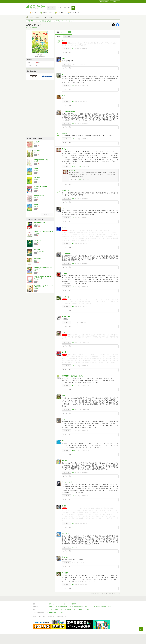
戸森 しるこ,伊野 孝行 (39, 251)
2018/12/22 (86, 386)
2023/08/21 (85, 102)
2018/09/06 (85, 431)
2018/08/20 (86, 451)
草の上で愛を (37, 178)
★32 (73, 547)
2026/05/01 (85, 48)
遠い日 (64, 352)
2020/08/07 (85, 263)
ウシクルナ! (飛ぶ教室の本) (40, 187)
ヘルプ (50, 610)
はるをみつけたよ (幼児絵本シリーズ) (43, 232)
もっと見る (47, 215)
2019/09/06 (86, 342)
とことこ (65, 557)
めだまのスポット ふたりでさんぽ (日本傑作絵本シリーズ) (43, 286)
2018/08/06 (85, 472)
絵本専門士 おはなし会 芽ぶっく (74, 376)
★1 (73, 48)
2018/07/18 (86, 547)
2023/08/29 (85, 86)
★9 (73, 496)
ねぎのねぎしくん (38, 249)
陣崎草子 (36, 144)
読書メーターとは (53, 604)
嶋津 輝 (35, 260)
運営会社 (51, 607)
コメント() (78, 48)
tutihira (64, 133)
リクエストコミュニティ (84, 610)
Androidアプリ (52, 613)
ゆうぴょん (66, 228)
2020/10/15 (85, 198)
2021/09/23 (86, 166)
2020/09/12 (85, 244)
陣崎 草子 (36, 162)
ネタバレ (68, 36)
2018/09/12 (86, 409)
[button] (73, 8)
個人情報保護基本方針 (62, 607)
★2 (73, 102)
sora (64, 58)
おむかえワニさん (38, 151)
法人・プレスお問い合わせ (68, 610)
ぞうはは (65, 573)
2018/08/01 (85, 496)
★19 (73, 409)
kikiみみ (65, 461)
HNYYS (64, 273)
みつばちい (66, 149)
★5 (73, 263)
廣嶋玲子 (36, 271)
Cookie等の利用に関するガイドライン (80, 607)
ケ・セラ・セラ (67, 482)
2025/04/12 (83, 64)
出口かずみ (36, 280)
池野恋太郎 (66, 190)
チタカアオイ (66, 317)
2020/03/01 (85, 307)
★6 (73, 307)
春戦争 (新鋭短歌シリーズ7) (41, 160)
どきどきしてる (37, 241)
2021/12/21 (85, 139)
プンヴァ (65, 332)
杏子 (63, 395)
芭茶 (63, 96)
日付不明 (82, 563)
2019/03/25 (85, 366)
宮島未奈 (36, 224)
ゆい (63, 40)
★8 (73, 86)
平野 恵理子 (36, 233)
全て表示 (59, 36)
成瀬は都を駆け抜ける (39, 223)
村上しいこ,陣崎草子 (35, 17)
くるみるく (66, 297)
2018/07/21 (85, 523)
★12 (73, 386)
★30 (73, 451)
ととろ (64, 506)
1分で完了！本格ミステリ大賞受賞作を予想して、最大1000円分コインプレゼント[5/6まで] (51, 21)
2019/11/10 (83, 322)
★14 (80, 179)
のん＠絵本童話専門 (68, 111)
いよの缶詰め (66, 253)
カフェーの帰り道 (38, 258)
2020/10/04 (85, 218)
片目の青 (36, 169)
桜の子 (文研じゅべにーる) (40, 196)
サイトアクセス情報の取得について (102, 607)
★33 (73, 166)
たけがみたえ (37, 242)
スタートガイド (65, 604)
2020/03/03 (85, 287)
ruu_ (64, 208)
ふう (63, 419)
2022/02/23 (85, 123)
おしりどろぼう (37, 142)
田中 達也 (36, 289)
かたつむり (66, 533)
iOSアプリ (61, 613)
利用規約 (74, 604)
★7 (73, 431)
